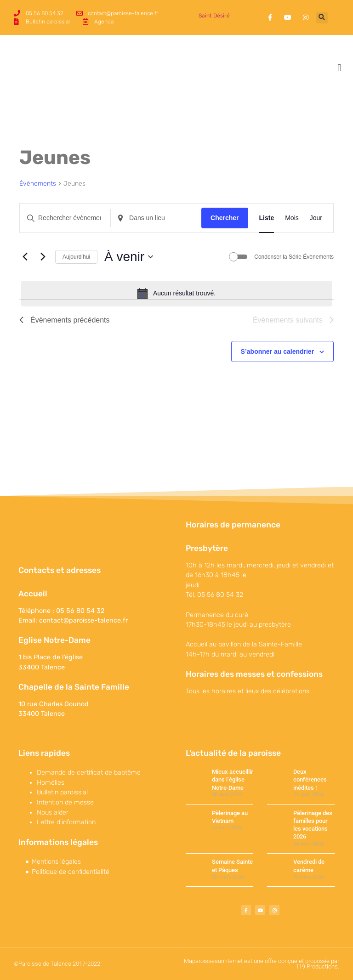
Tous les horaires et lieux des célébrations (248, 691)
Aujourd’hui (76, 257)
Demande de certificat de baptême (89, 773)
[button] (322, 18)
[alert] (176, 294)
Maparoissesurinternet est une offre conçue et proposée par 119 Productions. (262, 964)
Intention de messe (65, 802)
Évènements (38, 184)
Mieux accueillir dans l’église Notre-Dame (233, 780)
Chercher (225, 218)
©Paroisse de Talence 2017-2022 (57, 964)
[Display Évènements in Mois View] (292, 218)
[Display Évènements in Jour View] (316, 218)
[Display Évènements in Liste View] (267, 218)
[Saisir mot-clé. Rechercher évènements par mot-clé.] (65, 218)
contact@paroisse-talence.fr (83, 620)
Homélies (51, 783)
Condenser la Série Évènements (294, 257)
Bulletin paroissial (62, 792)
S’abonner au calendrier (278, 351)
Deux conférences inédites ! (310, 780)
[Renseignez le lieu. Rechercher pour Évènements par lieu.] (156, 218)
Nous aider (53, 813)
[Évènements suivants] (43, 257)
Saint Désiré (214, 16)
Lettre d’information (66, 822)
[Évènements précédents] (25, 257)
